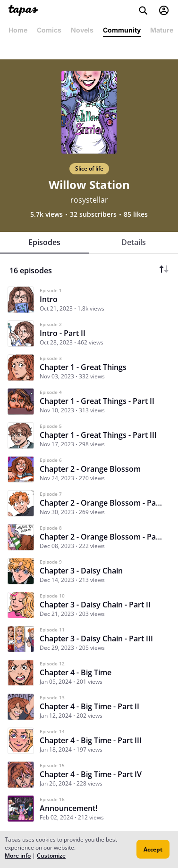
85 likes (136, 214)
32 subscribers (93, 214)
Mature (162, 30)
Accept (153, 849)
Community (122, 30)
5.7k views (47, 214)
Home (18, 30)
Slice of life (89, 168)
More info (18, 856)
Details (134, 242)
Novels (82, 30)
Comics (49, 30)
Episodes (44, 242)
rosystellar (89, 200)
